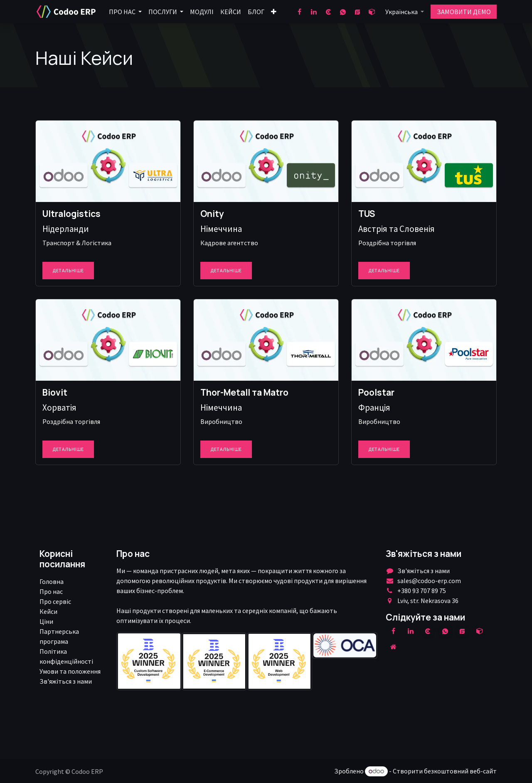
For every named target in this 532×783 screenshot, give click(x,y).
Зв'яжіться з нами (66, 681)
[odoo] (372, 12)
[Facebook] (299, 12)
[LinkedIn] (314, 12)
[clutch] (328, 12)
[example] (462, 631)
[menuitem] (125, 12)
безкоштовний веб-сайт (460, 771)
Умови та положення (70, 671)
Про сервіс (55, 601)
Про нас (51, 591)
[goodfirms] (357, 12)
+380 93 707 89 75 (422, 591)
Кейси (48, 611)
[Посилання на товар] (108, 161)
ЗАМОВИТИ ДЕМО (464, 12)
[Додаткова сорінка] (394, 647)
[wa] (343, 12)
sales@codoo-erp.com (429, 581)
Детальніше (68, 270)
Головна (52, 581)
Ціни (46, 621)
